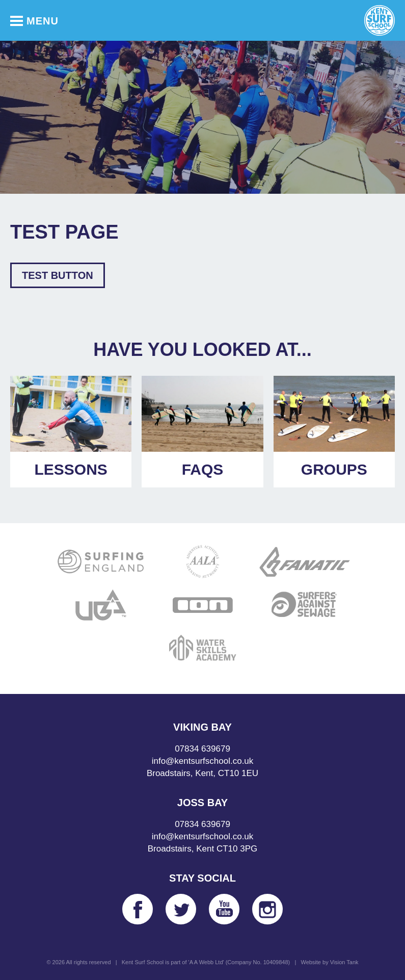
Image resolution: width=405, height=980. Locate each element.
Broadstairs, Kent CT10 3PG (202, 849)
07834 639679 (202, 749)
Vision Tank (344, 962)
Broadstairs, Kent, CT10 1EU (202, 773)
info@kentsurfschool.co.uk (203, 761)
